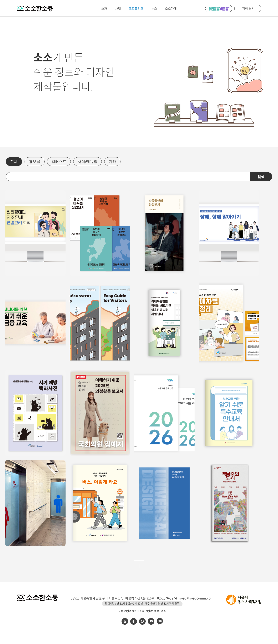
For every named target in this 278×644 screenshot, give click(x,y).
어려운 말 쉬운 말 (219, 9)
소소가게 (171, 9)
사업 (118, 9)
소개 (104, 9)
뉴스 (154, 9)
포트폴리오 (136, 9)
